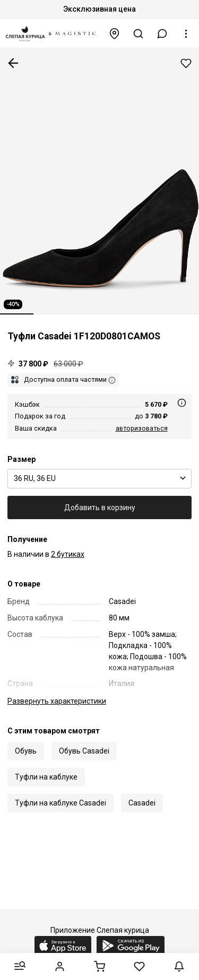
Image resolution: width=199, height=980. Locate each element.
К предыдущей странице (13, 63)
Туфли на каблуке (46, 777)
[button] (162, 34)
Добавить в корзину (100, 507)
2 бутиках (68, 554)
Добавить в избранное (186, 63)
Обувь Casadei (84, 751)
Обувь (26, 751)
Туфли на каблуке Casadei (60, 803)
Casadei (142, 803)
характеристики (57, 701)
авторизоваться (142, 428)
